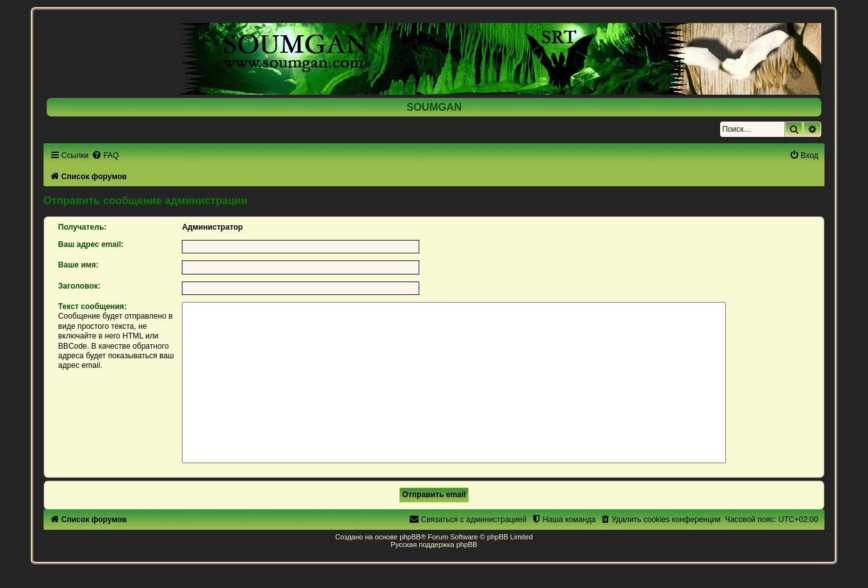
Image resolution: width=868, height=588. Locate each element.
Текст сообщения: (92, 306)
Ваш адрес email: (91, 244)
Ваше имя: (78, 265)
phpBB (410, 537)
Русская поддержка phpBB (434, 544)
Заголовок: (79, 286)
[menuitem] (105, 155)
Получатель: (83, 227)
